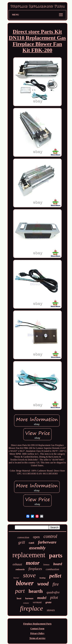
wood (43, 584)
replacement (29, 555)
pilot (54, 597)
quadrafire (53, 592)
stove (29, 575)
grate (49, 602)
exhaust (17, 564)
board (58, 564)
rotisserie (20, 569)
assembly (37, 548)
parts (56, 555)
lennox (46, 565)
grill (22, 542)
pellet (55, 576)
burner (16, 578)
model (42, 598)
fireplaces (35, 569)
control (50, 536)
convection (23, 537)
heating (43, 578)
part (20, 591)
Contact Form (37, 629)
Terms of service (37, 638)
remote (26, 603)
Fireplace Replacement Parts (37, 624)
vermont (37, 602)
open (36, 537)
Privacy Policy (37, 633)
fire (55, 584)
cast (31, 543)
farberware (47, 542)
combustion (53, 569)
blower (25, 583)
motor (33, 563)
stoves (51, 610)
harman (29, 598)
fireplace (31, 608)
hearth (36, 591)
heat (19, 598)
